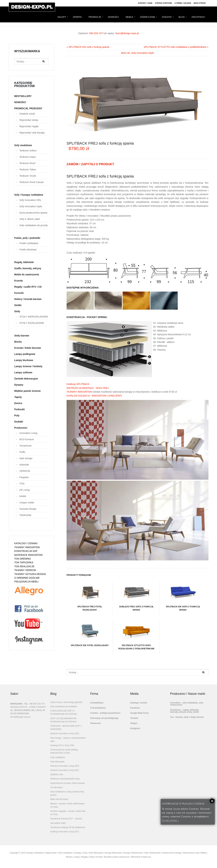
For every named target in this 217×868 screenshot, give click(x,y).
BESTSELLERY (23, 96)
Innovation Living (28, 433)
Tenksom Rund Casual (32, 182)
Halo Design (26, 458)
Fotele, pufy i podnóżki (27, 238)
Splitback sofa (57, 774)
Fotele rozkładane (29, 243)
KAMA (23, 496)
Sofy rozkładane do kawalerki (64, 707)
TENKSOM (25, 515)
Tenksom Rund (27, 163)
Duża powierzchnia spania (33, 213)
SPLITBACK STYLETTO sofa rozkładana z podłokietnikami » (176, 47)
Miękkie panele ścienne (28, 391)
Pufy (17, 415)
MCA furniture (27, 439)
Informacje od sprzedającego (104, 718)
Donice (18, 403)
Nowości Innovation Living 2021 (65, 770)
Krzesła (19, 281)
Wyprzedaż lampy (29, 120)
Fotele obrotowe (28, 250)
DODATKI (167, 17)
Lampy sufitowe (23, 372)
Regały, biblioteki (24, 262)
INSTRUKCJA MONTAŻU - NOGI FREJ (88, 388)
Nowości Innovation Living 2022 (65, 766)
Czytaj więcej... (170, 820)
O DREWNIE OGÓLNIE (27, 578)
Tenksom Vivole (28, 176)
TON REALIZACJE (24, 566)
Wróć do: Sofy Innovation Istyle (138, 53)
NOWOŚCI (113, 17)
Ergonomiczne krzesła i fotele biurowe (68, 783)
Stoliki (18, 305)
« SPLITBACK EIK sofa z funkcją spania (88, 47)
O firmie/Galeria (98, 708)
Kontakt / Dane (145, 3)
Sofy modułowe (23, 145)
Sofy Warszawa (57, 762)
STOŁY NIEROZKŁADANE (34, 317)
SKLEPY (62, 17)
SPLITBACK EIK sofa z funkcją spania (183, 596)
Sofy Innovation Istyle (31, 206)
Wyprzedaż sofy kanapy (32, 133)
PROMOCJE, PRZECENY (28, 108)
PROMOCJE (95, 17)
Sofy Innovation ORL (30, 200)
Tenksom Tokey (28, 170)
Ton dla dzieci (57, 787)
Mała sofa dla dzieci (59, 799)
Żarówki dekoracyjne (26, 379)
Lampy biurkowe (24, 360)
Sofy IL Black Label (30, 219)
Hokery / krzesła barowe (28, 299)
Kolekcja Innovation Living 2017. (65, 832)
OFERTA (77, 17)
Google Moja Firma (139, 713)
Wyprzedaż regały (29, 126)
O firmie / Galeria (183, 3)
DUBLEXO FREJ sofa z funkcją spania (136, 596)
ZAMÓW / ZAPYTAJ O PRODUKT (90, 164)
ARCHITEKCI (198, 17)
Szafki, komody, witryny (28, 268)
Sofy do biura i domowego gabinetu (66, 702)
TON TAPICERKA (24, 562)
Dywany (19, 385)
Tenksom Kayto (28, 157)
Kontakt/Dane (97, 703)
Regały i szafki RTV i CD (28, 287)
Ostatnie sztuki (27, 114)
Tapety (18, 397)
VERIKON (25, 471)
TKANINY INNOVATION (79, 392)
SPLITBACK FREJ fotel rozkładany (90, 596)
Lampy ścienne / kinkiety (28, 366)
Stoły (17, 311)
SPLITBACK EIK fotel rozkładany (90, 634)
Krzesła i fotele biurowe (28, 348)
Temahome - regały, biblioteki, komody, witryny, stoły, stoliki (185, 711)
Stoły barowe (22, 336)
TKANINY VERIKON (25, 570)
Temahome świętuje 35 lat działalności (68, 827)
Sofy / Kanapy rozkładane (29, 195)
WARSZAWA (16, 704)
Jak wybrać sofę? (58, 823)
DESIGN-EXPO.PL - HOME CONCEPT (28, 707)
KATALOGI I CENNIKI (26, 543)
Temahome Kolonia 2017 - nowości (66, 819)
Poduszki (20, 409)
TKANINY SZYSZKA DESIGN (30, 574)
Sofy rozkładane (58, 757)
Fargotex (24, 477)
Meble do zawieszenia (27, 274)
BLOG (182, 17)
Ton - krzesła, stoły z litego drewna (187, 717)
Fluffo (22, 452)
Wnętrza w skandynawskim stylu (65, 779)
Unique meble (27, 503)
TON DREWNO (23, 559)
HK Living (25, 490)
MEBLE (129, 17)
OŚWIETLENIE (148, 17)
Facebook (135, 708)
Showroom (96, 723)
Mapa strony (200, 3)
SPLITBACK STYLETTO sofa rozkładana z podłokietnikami (136, 635)
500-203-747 (96, 33)
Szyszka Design (28, 509)
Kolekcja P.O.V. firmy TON (62, 745)
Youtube (134, 718)
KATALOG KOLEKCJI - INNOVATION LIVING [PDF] (94, 396)
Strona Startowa (163, 3)
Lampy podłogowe (25, 354)
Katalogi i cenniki (139, 703)
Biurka (18, 342)
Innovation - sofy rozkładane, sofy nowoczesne (187, 704)
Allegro (134, 723)
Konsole (19, 293)
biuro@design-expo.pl (127, 33)
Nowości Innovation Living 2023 (65, 733)
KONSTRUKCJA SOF (26, 551)
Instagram (135, 728)
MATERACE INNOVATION (29, 555)
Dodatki (19, 422)
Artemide (24, 465)
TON (22, 484)
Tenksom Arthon (28, 151)
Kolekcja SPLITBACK (78, 384)
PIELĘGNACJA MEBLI (26, 582)
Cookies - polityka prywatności (105, 713)
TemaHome (26, 446)
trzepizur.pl (146, 857)
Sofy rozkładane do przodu (34, 225)
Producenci (21, 428)
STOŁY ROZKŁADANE (32, 323)
